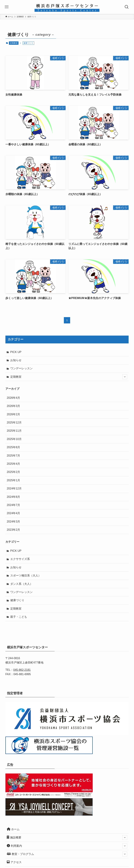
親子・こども (19, 617)
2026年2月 (14, 414)
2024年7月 (14, 505)
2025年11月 (14, 431)
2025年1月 (14, 480)
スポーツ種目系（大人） (26, 576)
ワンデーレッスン (21, 368)
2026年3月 (14, 406)
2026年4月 (14, 398)
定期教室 (14, 43)
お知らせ (16, 360)
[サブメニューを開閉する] (125, 377)
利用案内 (67, 846)
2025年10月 (14, 439)
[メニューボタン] (7, 7)
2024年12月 (14, 488)
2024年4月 (14, 513)
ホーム (13, 829)
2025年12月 (14, 423)
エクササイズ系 (20, 559)
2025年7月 (14, 456)
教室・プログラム (67, 854)
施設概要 (67, 838)
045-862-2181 (22, 670)
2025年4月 (14, 464)
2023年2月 (14, 530)
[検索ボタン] (127, 7)
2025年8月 (14, 447)
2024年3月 (14, 522)
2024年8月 (14, 497)
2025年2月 (14, 472)
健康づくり (17, 600)
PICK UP (16, 352)
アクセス (14, 862)
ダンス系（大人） (21, 584)
